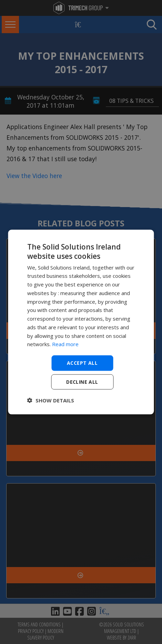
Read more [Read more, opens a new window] (65, 344)
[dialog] (81, 322)
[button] (51, 400)
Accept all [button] (82, 363)
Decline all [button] (82, 382)
